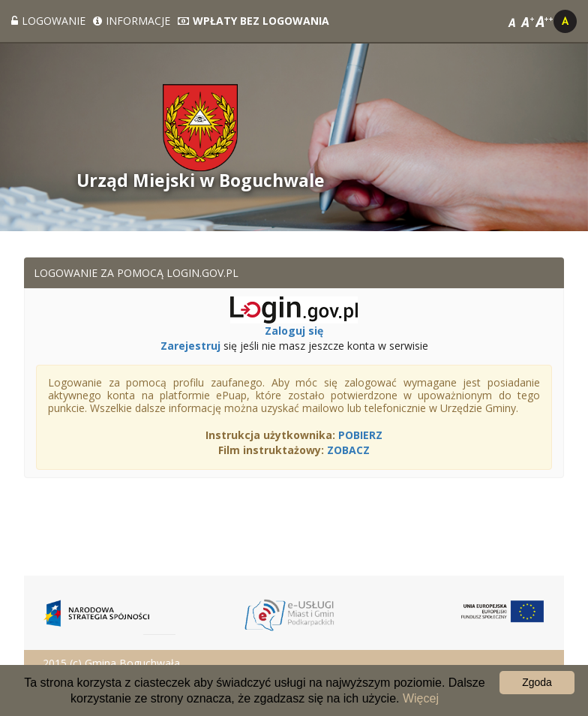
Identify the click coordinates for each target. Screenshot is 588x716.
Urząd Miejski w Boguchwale (201, 181)
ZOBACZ (348, 450)
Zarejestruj (190, 346)
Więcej (421, 698)
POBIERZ (360, 435)
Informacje (132, 21)
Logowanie (48, 21)
